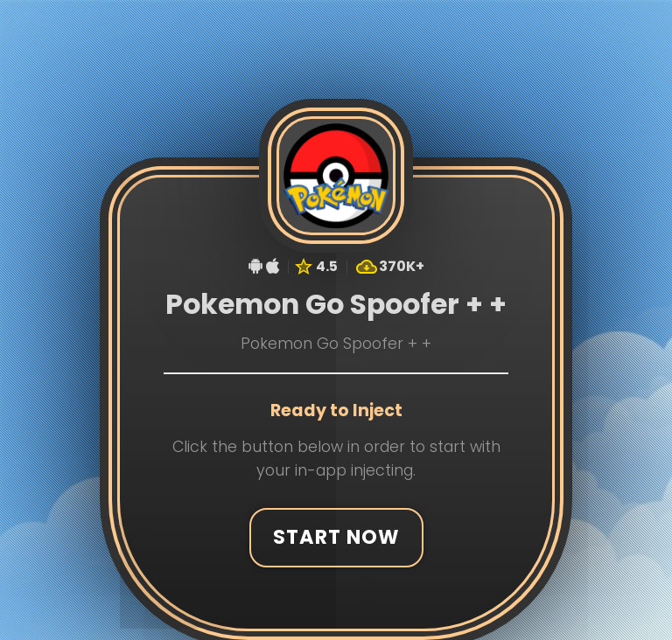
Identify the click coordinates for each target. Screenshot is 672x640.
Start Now (336, 536)
